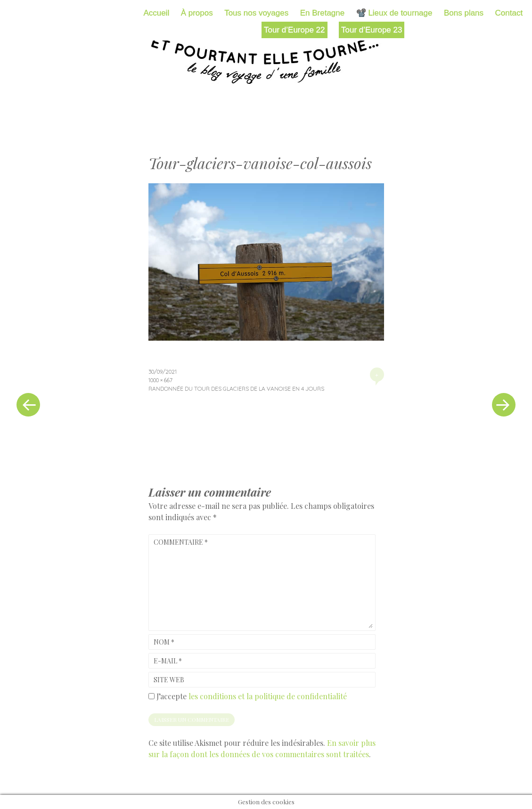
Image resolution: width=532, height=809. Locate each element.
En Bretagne (323, 13)
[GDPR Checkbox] (151, 696)
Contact (509, 13)
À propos (197, 13)
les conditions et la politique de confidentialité (268, 696)
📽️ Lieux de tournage (394, 13)
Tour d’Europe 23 (372, 30)
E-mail (168, 661)
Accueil (156, 13)
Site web (169, 680)
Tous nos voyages (256, 13)
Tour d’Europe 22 (294, 30)
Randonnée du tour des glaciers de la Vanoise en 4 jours (236, 388)
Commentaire (181, 542)
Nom (164, 642)
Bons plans (464, 13)
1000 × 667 (160, 380)
